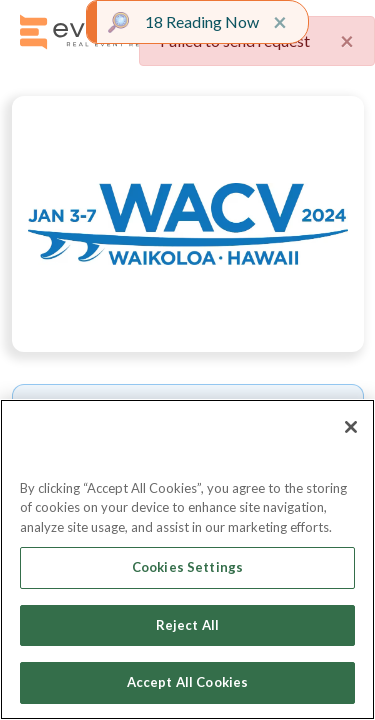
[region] (187, 559)
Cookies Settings (187, 567)
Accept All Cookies (187, 682)
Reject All (187, 625)
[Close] (351, 427)
